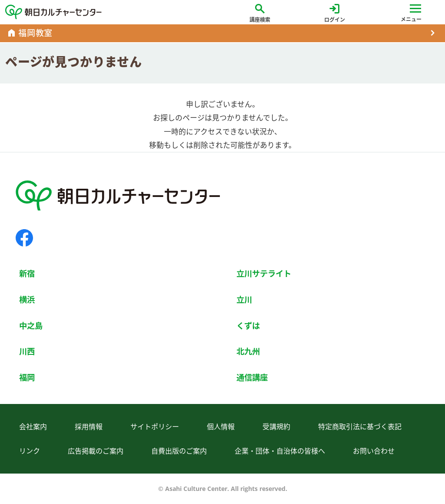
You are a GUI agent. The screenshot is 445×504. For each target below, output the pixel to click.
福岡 (27, 377)
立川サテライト (264, 273)
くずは (248, 325)
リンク (30, 451)
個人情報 (221, 427)
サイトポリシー (155, 427)
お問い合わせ (374, 451)
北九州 (248, 351)
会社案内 (33, 427)
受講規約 (276, 427)
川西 (27, 351)
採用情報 (89, 427)
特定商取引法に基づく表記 (360, 427)
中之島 (31, 325)
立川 (244, 299)
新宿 (27, 273)
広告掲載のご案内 (96, 451)
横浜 (27, 299)
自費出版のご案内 (179, 451)
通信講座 (252, 377)
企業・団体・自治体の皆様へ (280, 451)
